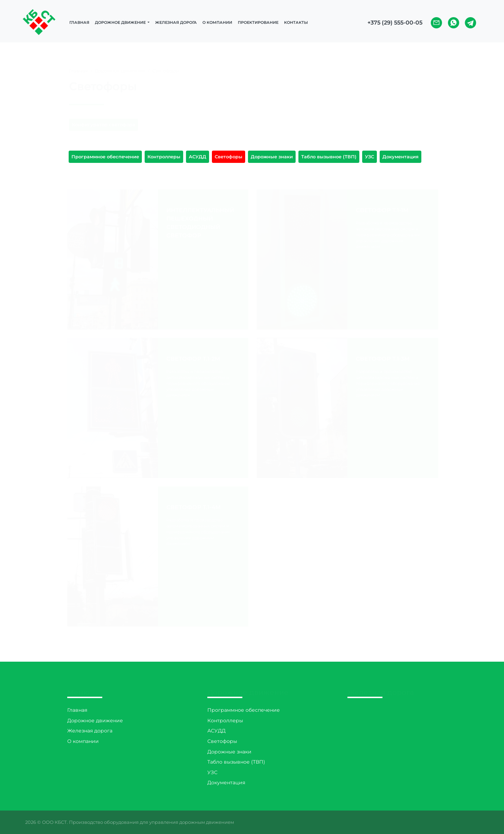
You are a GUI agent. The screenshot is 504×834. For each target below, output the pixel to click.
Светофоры (229, 157)
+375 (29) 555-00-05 (395, 23)
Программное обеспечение (105, 157)
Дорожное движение (95, 721)
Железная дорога (176, 22)
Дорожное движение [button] (121, 22)
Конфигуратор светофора (103, 118)
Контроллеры (164, 157)
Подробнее (203, 263)
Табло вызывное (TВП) (329, 157)
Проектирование (258, 22)
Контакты (296, 22)
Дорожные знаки (272, 157)
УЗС (370, 157)
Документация (401, 157)
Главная (79, 22)
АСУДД (198, 157)
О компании (217, 22)
